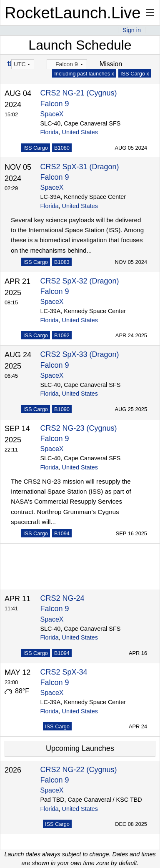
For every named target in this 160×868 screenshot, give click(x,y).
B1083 (62, 262)
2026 (13, 770)
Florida (50, 132)
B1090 (62, 409)
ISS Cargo (36, 148)
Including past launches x (84, 74)
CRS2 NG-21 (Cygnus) (79, 93)
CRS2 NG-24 (62, 598)
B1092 (62, 335)
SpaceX (52, 114)
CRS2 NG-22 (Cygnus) (79, 770)
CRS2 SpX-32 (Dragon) (80, 281)
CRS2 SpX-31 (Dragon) (80, 167)
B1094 (62, 533)
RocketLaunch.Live (73, 13)
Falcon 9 (55, 104)
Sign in (132, 30)
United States (80, 132)
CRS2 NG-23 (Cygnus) (79, 428)
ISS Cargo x (135, 74)
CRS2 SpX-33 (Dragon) (80, 354)
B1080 (62, 148)
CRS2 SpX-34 (64, 672)
